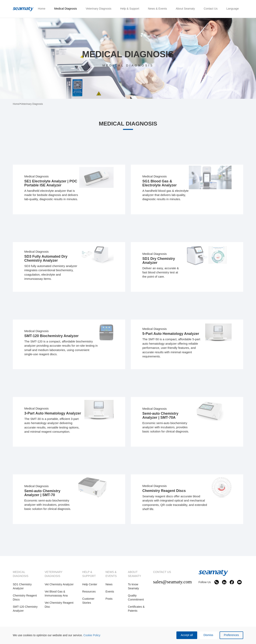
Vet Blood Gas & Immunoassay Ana (56, 596)
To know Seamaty (133, 588)
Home (16, 104)
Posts (109, 601)
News (109, 586)
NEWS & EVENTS (111, 576)
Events (110, 594)
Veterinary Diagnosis (32, 104)
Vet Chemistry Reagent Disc (59, 607)
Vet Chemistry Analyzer (59, 586)
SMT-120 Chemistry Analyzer (25, 611)
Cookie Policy (92, 635)
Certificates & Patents (136, 611)
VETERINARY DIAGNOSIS (53, 576)
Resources (89, 594)
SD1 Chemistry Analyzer (22, 588)
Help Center (90, 586)
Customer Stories (88, 603)
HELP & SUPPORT (89, 576)
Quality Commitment (136, 599)
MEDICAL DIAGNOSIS (21, 576)
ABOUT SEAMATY (135, 576)
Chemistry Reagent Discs (25, 599)
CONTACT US (162, 574)
